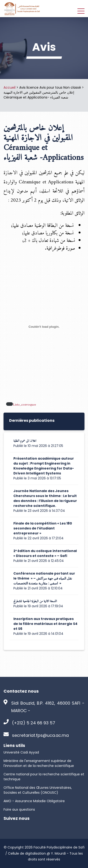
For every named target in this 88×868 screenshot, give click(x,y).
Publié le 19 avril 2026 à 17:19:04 (38, 606)
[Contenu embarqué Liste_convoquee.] (44, 327)
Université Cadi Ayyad (21, 752)
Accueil (10, 87)
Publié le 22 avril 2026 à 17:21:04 (38, 538)
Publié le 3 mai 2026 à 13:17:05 (37, 478)
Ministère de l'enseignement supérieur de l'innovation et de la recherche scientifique (39, 763)
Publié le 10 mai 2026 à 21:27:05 (38, 446)
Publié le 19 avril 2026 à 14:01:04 (38, 634)
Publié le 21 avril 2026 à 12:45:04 (39, 561)
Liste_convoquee (24, 405)
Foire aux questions (19, 809)
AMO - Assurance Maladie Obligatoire (34, 801)
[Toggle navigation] (81, 11)
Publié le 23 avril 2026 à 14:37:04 (39, 511)
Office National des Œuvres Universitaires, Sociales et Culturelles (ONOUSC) (38, 790)
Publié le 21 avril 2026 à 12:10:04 (38, 588)
